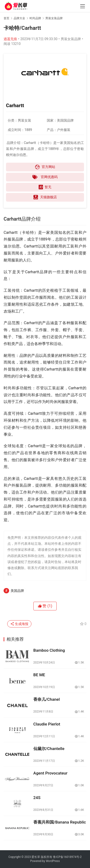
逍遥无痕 (10, 39)
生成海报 (19, 624)
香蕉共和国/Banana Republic (60, 822)
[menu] (83, 6)
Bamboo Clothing (49, 650)
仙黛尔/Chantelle (49, 749)
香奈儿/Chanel (47, 699)
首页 (6, 18)
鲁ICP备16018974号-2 (67, 857)
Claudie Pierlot (47, 724)
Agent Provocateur (50, 773)
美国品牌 (17, 591)
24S (37, 798)
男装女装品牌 (71, 39)
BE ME (39, 675)
